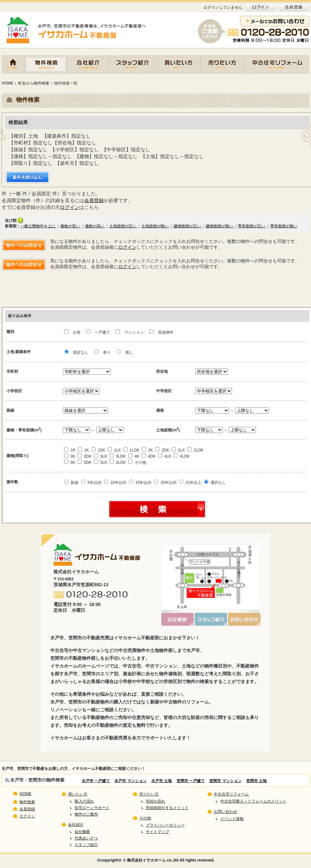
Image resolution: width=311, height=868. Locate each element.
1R (70, 450)
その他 (137, 463)
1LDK (132, 450)
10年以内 (115, 483)
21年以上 (190, 483)
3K (70, 456)
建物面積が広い (188, 226)
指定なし (76, 352)
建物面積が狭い (220, 226)
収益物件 (161, 332)
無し (125, 352)
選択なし (215, 483)
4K (134, 456)
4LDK (182, 456)
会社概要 (82, 832)
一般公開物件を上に (38, 226)
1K (83, 450)
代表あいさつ (86, 838)
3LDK (118, 456)
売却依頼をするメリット (167, 808)
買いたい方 (178, 64)
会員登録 (94, 200)
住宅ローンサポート (92, 808)
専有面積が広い (252, 226)
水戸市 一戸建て (96, 781)
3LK (101, 456)
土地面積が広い (123, 226)
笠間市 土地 (256, 781)
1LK (114, 450)
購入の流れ (84, 801)
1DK (98, 450)
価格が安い (70, 226)
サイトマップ (157, 832)
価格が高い (95, 226)
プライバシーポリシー (165, 825)
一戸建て (99, 332)
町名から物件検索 (34, 83)
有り (103, 352)
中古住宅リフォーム (277, 64)
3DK (84, 456)
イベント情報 (232, 819)
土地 (73, 332)
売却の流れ (155, 801)
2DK (162, 450)
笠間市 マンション (225, 781)
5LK (101, 463)
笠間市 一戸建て (191, 781)
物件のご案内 (86, 814)
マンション (130, 332)
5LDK (118, 463)
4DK (149, 456)
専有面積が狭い (284, 226)
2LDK (195, 450)
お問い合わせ (225, 812)
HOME (13, 64)
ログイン (70, 207)
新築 (71, 483)
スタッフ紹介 (132, 64)
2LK (178, 450)
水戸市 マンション (130, 781)
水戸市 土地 (161, 781)
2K (147, 450)
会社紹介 (88, 64)
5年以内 (91, 483)
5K (70, 463)
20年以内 (165, 483)
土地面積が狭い (155, 226)
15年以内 (140, 483)
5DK (84, 463)
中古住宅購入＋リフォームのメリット (253, 801)
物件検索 (46, 64)
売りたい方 (222, 64)
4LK (165, 456)
